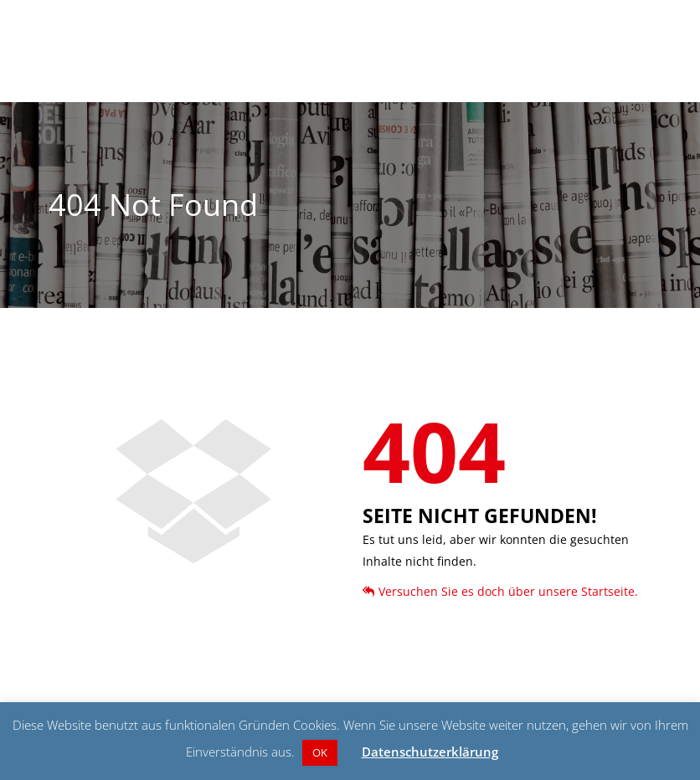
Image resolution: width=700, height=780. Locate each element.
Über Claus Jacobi (439, 87)
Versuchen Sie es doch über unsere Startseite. (500, 591)
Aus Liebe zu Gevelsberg (551, 87)
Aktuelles (363, 87)
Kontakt (640, 87)
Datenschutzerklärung (430, 752)
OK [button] (320, 752)
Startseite (307, 87)
